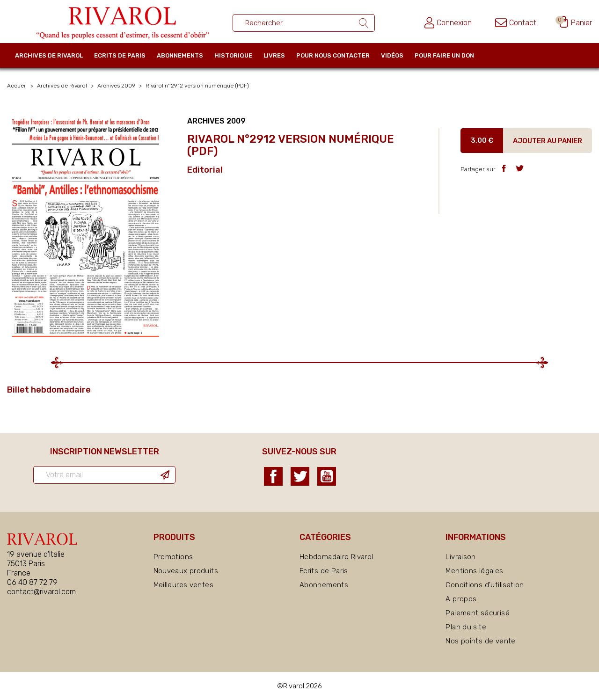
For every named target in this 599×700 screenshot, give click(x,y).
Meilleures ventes (183, 585)
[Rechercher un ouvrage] (304, 23)
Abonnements (180, 55)
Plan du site (466, 627)
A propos (461, 599)
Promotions (173, 557)
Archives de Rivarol (49, 55)
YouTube (327, 476)
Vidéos (392, 55)
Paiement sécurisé (477, 613)
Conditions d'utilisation (485, 585)
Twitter (300, 476)
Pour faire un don (444, 55)
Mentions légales (474, 571)
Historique (233, 55)
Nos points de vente (480, 641)
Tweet (520, 168)
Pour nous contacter (333, 55)
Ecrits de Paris (120, 55)
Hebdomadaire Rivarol (336, 557)
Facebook (273, 476)
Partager (504, 168)
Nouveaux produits (186, 571)
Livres (274, 55)
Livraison (460, 557)
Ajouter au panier (548, 141)
